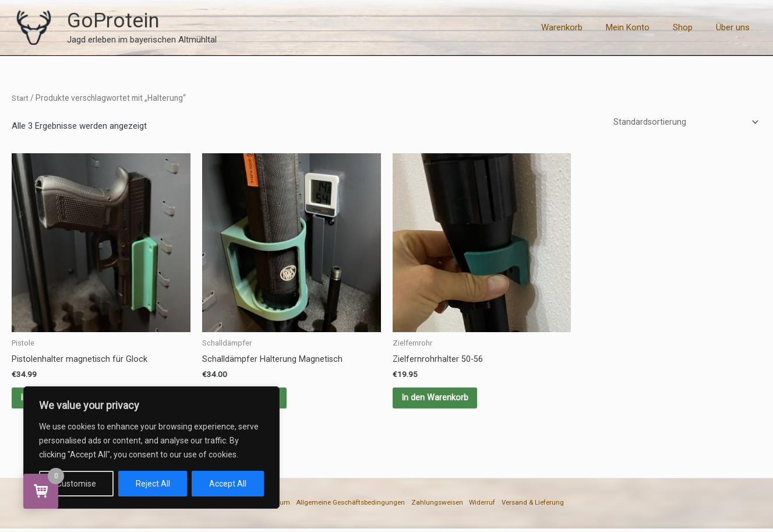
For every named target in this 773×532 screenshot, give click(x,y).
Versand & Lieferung (568, 508)
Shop (691, 27)
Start (21, 98)
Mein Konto (642, 27)
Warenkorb (582, 27)
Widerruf (504, 508)
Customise (76, 484)
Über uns (736, 27)
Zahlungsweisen (448, 508)
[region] (151, 448)
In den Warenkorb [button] (438, 400)
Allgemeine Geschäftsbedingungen (341, 508)
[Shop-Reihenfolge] (684, 123)
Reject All (153, 484)
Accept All (228, 484)
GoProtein (113, 21)
